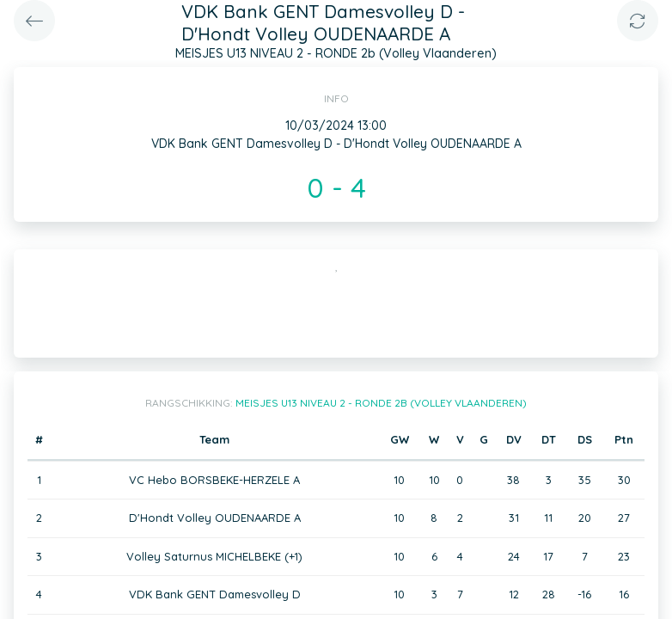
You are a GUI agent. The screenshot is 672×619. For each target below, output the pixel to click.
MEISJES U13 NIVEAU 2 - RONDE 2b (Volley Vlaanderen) (381, 403)
